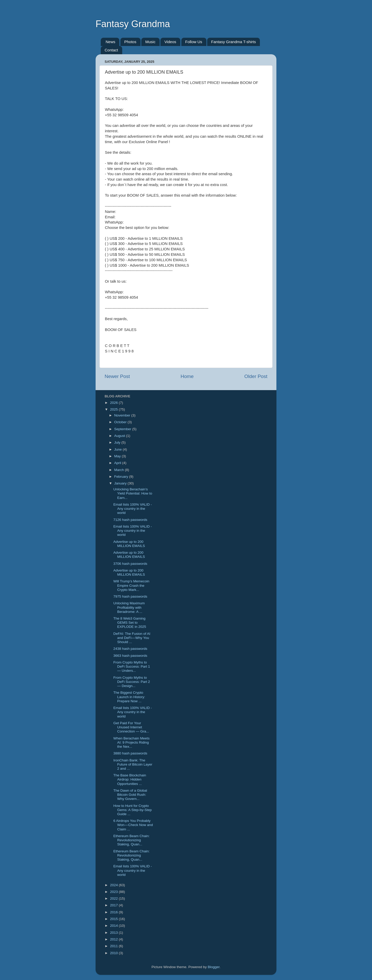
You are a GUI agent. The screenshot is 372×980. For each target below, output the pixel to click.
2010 (114, 953)
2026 (114, 403)
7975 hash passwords (130, 596)
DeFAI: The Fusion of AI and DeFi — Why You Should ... (132, 638)
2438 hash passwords (130, 649)
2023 (114, 892)
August (120, 436)
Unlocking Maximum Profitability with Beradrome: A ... (129, 607)
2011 (114, 946)
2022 (114, 898)
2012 (114, 939)
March (119, 470)
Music (150, 42)
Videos (170, 42)
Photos (130, 42)
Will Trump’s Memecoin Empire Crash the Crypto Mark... (131, 585)
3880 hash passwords (130, 753)
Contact (111, 50)
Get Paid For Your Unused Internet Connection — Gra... (131, 727)
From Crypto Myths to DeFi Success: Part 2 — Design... (132, 682)
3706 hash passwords (130, 564)
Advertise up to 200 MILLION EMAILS (129, 544)
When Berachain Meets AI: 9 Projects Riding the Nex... (131, 742)
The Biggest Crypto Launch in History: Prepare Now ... (129, 697)
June (118, 449)
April (118, 463)
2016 (114, 912)
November (123, 415)
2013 (114, 933)
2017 (114, 905)
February (122, 477)
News (111, 42)
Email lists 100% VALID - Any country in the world (133, 509)
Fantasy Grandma (133, 24)
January (121, 483)
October (121, 422)
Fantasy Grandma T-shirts (233, 42)
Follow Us (194, 42)
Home (187, 376)
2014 (114, 926)
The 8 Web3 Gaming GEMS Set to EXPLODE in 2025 (130, 623)
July (118, 442)
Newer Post (117, 376)
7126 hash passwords (130, 520)
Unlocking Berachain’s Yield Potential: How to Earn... (133, 493)
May (118, 456)
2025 (114, 409)
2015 (114, 919)
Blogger (214, 967)
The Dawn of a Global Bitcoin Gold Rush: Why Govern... (130, 795)
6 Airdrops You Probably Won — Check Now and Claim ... (133, 825)
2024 (114, 885)
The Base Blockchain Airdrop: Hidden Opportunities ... (130, 779)
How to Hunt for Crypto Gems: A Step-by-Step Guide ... (133, 810)
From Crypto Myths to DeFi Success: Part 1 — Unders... (132, 666)
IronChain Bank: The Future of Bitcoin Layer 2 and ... (133, 764)
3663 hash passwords (130, 656)
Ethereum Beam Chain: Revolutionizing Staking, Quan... (131, 840)
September (123, 429)
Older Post (256, 376)
